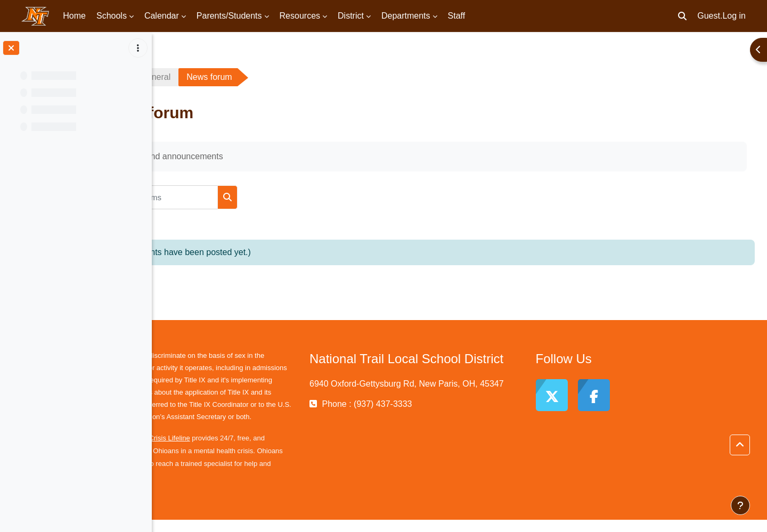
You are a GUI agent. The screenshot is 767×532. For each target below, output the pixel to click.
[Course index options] (138, 48)
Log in (734, 16)
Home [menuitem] (74, 16)
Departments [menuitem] (406, 16)
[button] (682, 16)
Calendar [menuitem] (162, 16)
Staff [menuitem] (457, 16)
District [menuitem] (351, 16)
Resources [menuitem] (300, 16)
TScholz (187, 77)
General (245, 77)
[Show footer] (740, 505)
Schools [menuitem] (112, 16)
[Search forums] (250, 197)
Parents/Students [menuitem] (229, 16)
